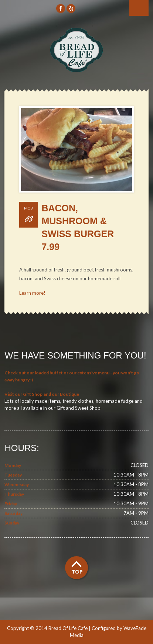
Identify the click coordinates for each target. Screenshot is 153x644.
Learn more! (32, 293)
